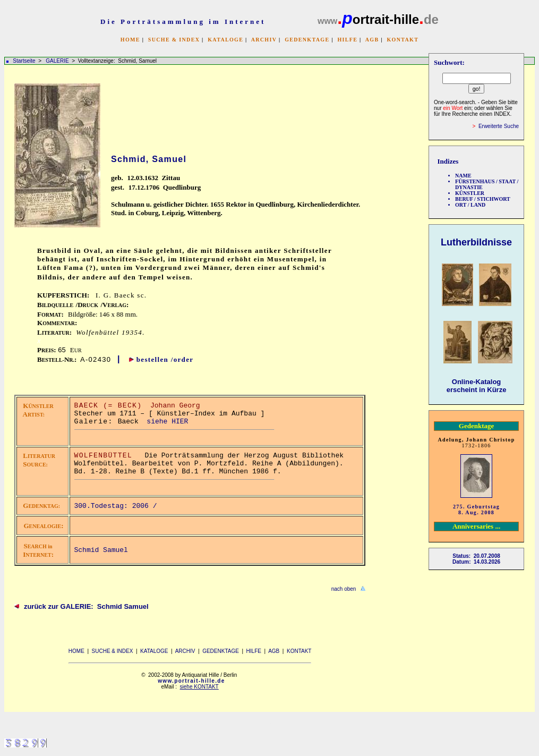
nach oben (344, 589)
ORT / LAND (470, 205)
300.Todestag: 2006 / (118, 506)
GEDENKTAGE (307, 40)
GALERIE (58, 61)
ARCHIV (264, 40)
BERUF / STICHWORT (483, 199)
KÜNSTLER (470, 193)
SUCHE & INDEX (174, 40)
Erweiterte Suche (499, 126)
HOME (130, 40)
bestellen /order (165, 359)
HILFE (347, 40)
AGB (372, 40)
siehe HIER (167, 422)
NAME (463, 176)
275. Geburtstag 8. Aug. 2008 (476, 509)
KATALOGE (225, 40)
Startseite (24, 61)
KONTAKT (403, 40)
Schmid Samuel (101, 550)
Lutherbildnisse (476, 242)
